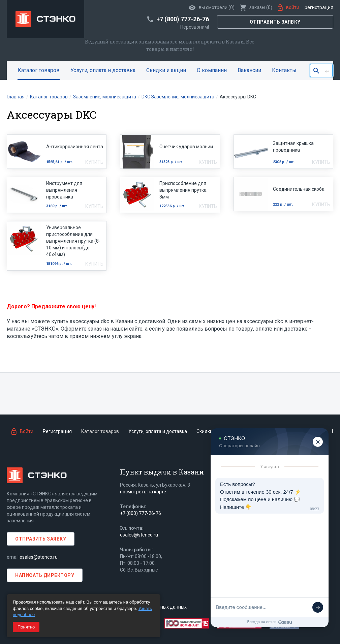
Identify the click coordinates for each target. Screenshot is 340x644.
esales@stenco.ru (39, 557)
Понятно (26, 627)
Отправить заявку (275, 22)
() (256, 7)
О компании (212, 70)
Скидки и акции (166, 70)
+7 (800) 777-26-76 (141, 513)
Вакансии (249, 70)
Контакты (284, 70)
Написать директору (45, 575)
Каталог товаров (39, 70)
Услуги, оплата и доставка (103, 70)
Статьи (315, 431)
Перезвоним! (195, 27)
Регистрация (319, 7)
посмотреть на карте (143, 492)
